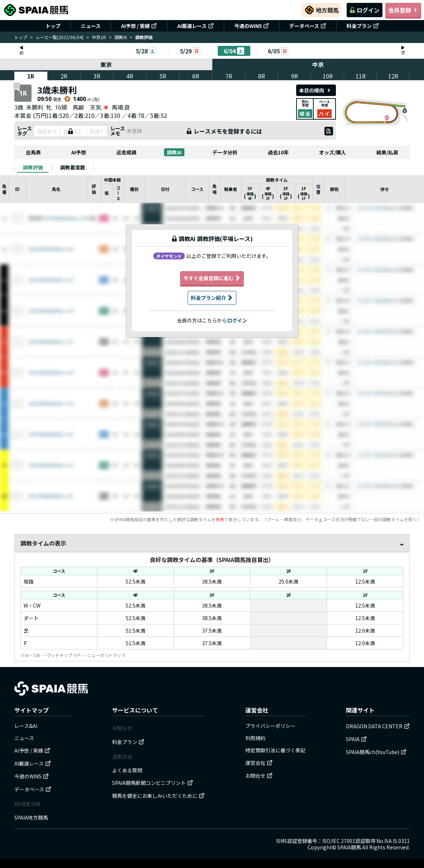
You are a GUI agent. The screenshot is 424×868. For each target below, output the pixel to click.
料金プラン (363, 26)
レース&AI (26, 726)
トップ (53, 26)
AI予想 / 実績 (139, 26)
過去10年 (278, 152)
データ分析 (225, 152)
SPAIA (356, 739)
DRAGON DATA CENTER (378, 726)
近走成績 (126, 152)
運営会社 (259, 763)
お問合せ (259, 776)
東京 (106, 64)
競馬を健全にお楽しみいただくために (158, 796)
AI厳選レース (196, 26)
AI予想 (79, 152)
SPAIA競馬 (349, 847)
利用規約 (255, 738)
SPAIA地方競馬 (31, 817)
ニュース (91, 26)
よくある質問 (127, 770)
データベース (308, 26)
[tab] (33, 167)
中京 (318, 64)
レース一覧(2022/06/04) (60, 37)
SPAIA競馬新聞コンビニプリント (153, 783)
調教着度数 (73, 167)
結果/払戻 (387, 152)
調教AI (121, 37)
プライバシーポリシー (270, 726)
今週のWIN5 (252, 26)
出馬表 (33, 152)
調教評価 (33, 167)
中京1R (99, 37)
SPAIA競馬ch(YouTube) (376, 752)
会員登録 (403, 10)
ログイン (365, 10)
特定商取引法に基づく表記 (275, 750)
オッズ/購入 (333, 152)
